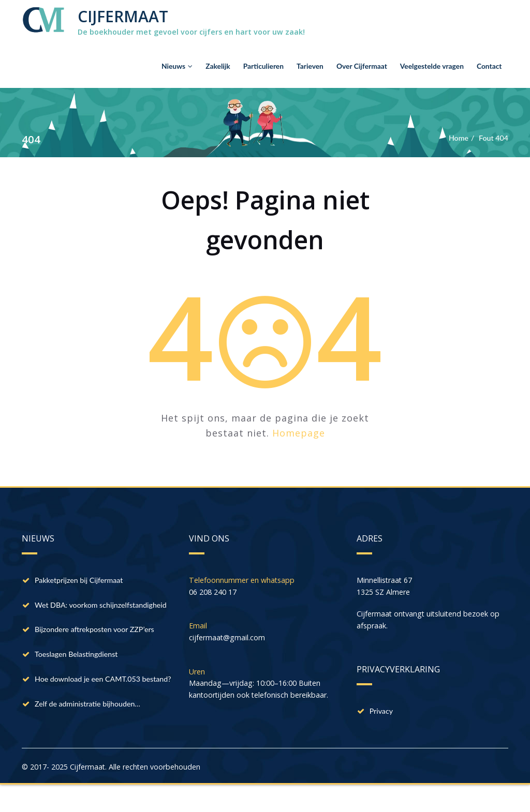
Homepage (299, 433)
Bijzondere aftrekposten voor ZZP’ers (98, 645)
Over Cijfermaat (362, 66)
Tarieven (310, 66)
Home (456, 138)
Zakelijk (218, 66)
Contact (489, 66)
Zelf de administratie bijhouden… (91, 735)
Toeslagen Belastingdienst (79, 671)
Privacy (382, 714)
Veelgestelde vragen (432, 66)
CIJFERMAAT (123, 16)
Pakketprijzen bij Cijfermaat (82, 581)
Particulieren (263, 66)
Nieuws (177, 66)
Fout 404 (493, 138)
